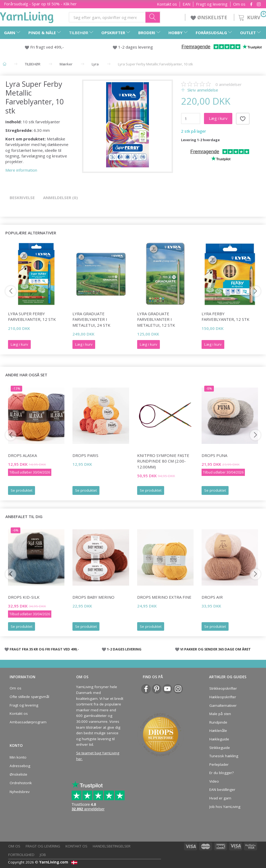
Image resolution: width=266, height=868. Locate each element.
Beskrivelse (22, 198)
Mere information (21, 170)
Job (43, 855)
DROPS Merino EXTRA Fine (164, 597)
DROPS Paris (85, 455)
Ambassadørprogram (28, 722)
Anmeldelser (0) (60, 198)
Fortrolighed (21, 855)
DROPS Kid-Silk (24, 597)
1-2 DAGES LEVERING (124, 649)
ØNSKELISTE (210, 17)
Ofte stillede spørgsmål (29, 697)
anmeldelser (229, 84)
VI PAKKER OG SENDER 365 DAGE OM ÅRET (215, 649)
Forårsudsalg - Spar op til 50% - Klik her (40, 4)
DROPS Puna (214, 455)
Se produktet (22, 490)
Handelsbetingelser (112, 846)
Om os (239, 4)
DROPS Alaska (22, 455)
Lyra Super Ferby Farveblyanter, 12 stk (32, 316)
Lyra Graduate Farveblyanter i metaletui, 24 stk (91, 319)
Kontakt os (167, 4)
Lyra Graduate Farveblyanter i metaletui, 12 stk (156, 319)
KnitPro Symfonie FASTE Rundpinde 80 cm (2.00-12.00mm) (163, 461)
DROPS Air (212, 597)
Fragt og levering (212, 4)
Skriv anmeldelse (202, 90)
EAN (186, 4)
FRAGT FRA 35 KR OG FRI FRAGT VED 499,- (44, 649)
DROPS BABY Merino (93, 597)
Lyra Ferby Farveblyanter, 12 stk (225, 316)
